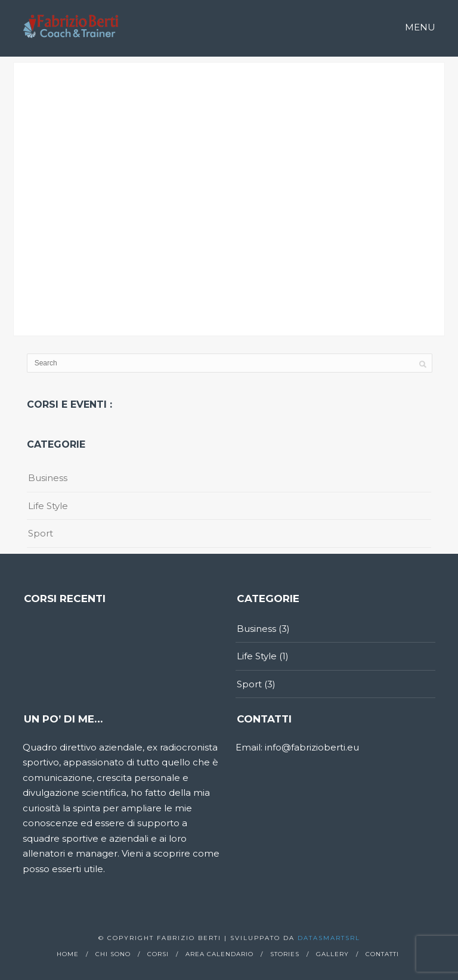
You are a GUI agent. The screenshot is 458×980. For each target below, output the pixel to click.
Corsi (158, 954)
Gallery (332, 954)
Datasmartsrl (329, 938)
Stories (285, 954)
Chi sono (113, 954)
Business (48, 478)
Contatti (382, 954)
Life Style (48, 506)
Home (68, 954)
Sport (41, 533)
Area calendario (219, 954)
